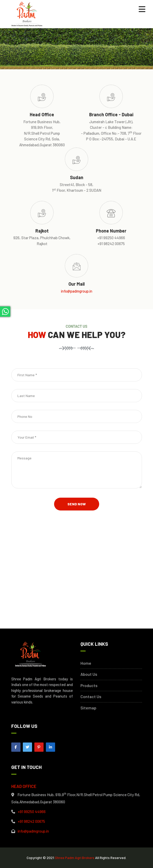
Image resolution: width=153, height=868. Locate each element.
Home (86, 663)
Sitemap (88, 708)
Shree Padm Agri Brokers (75, 858)
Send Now (77, 504)
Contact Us (91, 697)
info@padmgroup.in (77, 291)
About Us (89, 674)
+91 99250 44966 (32, 812)
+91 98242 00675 (31, 821)
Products (89, 686)
